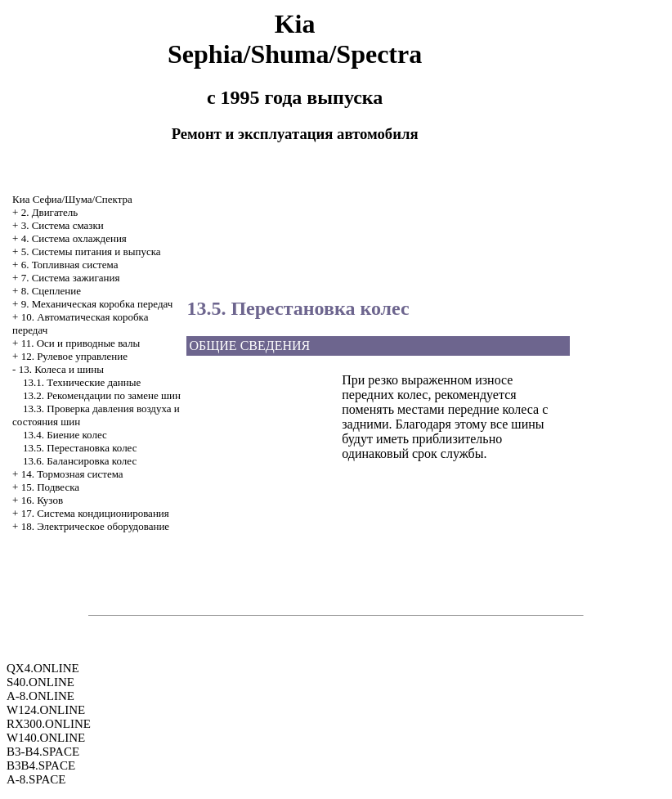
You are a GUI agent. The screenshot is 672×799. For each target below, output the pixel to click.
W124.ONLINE (46, 710)
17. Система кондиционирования (95, 513)
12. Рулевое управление (74, 356)
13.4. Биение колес (65, 435)
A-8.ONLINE (40, 696)
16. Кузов (42, 500)
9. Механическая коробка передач (97, 304)
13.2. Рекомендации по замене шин (102, 395)
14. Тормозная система (72, 474)
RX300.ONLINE (49, 724)
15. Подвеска (50, 487)
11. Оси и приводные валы (81, 343)
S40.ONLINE (40, 682)
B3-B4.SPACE (43, 752)
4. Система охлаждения (74, 238)
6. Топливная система (70, 265)
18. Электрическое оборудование (96, 526)
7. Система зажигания (71, 278)
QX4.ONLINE (43, 668)
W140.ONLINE (46, 738)
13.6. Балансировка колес (80, 461)
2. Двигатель (50, 212)
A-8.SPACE (36, 779)
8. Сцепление (51, 291)
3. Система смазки (63, 225)
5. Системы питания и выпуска (91, 251)
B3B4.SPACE (41, 765)
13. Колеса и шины (61, 369)
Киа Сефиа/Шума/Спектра (72, 199)
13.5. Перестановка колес (80, 448)
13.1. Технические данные (82, 382)
